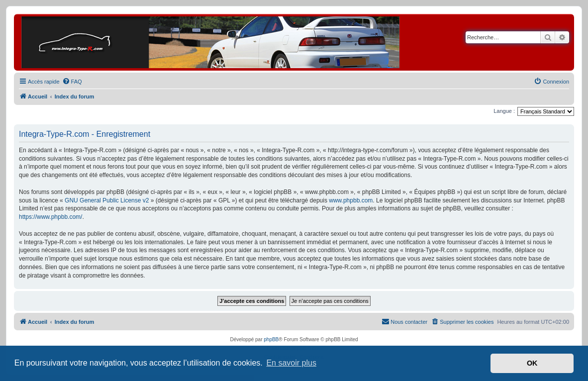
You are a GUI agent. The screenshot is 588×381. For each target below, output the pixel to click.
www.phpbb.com (351, 200)
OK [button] (532, 363)
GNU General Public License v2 (107, 200)
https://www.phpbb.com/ (50, 217)
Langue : (504, 111)
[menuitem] (72, 82)
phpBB (271, 339)
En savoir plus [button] (291, 363)
